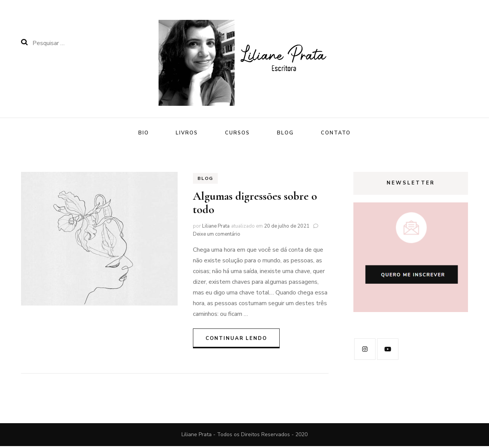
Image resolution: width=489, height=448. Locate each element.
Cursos (237, 133)
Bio (144, 133)
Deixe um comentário (217, 236)
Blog (285, 133)
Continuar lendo (236, 340)
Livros (187, 133)
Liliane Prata (216, 228)
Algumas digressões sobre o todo (255, 205)
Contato (336, 133)
